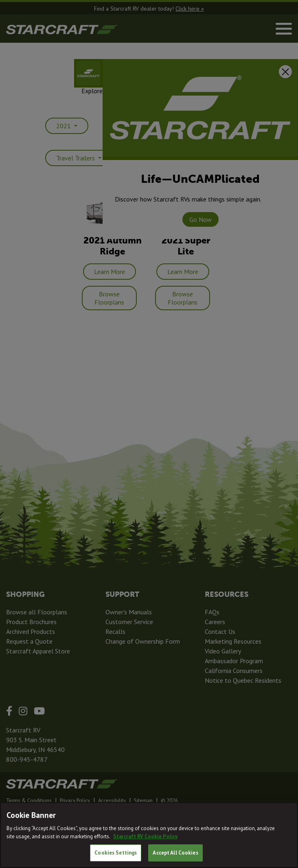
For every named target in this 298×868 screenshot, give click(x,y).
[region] (149, 835)
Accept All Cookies (175, 853)
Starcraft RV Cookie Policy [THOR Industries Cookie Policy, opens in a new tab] (145, 836)
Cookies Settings (116, 853)
